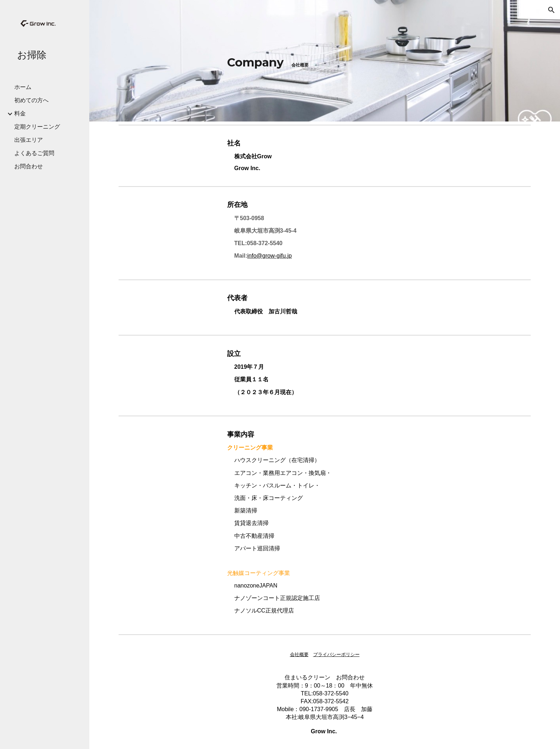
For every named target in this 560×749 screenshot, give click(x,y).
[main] (325, 61)
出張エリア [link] (29, 140)
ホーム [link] (23, 87)
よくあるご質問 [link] (34, 153)
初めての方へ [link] (31, 100)
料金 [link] (20, 113)
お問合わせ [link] (29, 166)
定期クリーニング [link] (37, 127)
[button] (551, 10)
